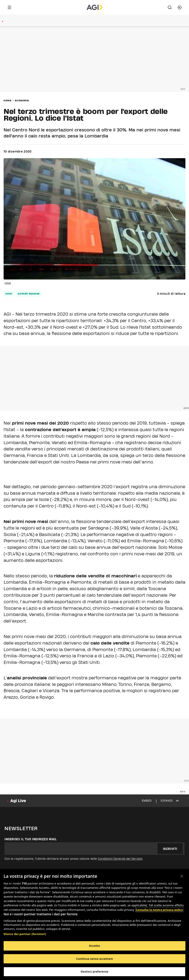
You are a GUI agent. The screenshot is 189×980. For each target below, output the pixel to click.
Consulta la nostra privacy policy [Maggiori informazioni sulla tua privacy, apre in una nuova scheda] (159, 910)
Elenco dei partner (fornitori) (25, 934)
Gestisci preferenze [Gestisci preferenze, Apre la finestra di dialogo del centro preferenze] (94, 971)
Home (8, 100)
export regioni (29, 294)
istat (9, 294)
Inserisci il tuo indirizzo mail (31, 839)
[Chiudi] (182, 876)
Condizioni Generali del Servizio (120, 859)
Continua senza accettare (94, 959)
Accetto (95, 946)
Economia (22, 100)
